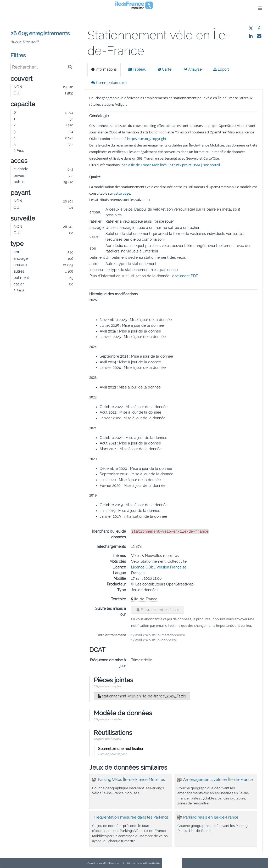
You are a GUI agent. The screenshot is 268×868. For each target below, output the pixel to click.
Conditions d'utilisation (104, 863)
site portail (212, 165)
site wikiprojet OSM (185, 165)
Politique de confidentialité (142, 863)
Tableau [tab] (137, 69)
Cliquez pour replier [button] (107, 686)
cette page (122, 193)
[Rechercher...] (42, 67)
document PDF (185, 276)
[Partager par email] (259, 36)
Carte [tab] (165, 69)
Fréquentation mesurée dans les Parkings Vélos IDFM (142, 817)
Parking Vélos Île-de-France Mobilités (131, 780)
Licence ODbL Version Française (159, 567)
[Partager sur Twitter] (251, 29)
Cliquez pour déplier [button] (108, 719)
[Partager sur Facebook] (259, 29)
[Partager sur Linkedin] (251, 36)
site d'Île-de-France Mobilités (144, 165)
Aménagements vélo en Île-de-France (218, 780)
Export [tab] (221, 69)
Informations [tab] (104, 69)
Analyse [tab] (192, 69)
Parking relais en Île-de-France (211, 817)
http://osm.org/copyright (147, 139)
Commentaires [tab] (109, 83)
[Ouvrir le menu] (260, 8)
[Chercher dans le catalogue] (70, 67)
